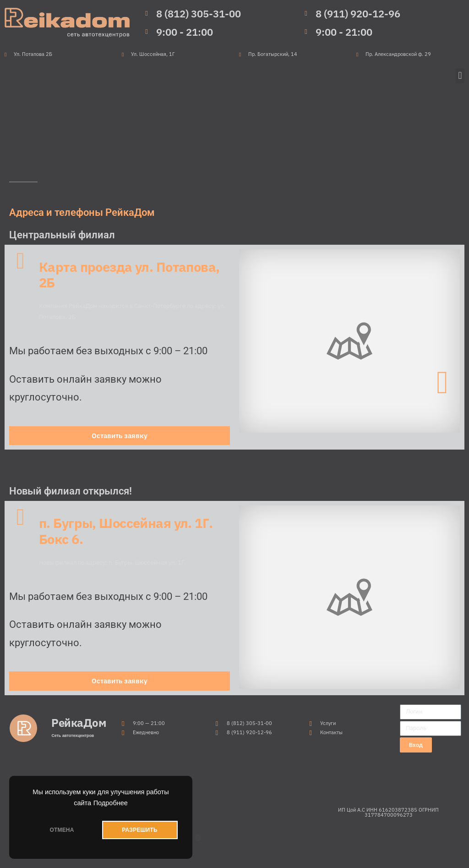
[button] (460, 76)
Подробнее (111, 803)
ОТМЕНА (62, 830)
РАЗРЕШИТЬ (139, 830)
